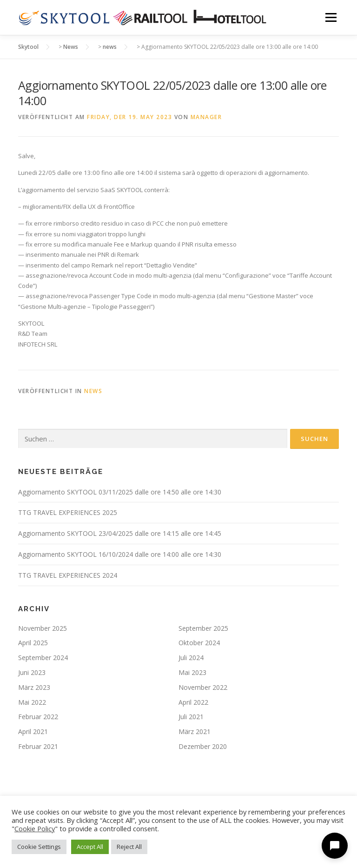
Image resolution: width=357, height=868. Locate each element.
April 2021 (33, 731)
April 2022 (193, 702)
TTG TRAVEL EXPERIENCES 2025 (68, 512)
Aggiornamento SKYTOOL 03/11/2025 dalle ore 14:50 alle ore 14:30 (120, 492)
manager (206, 117)
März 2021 (195, 731)
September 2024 (43, 658)
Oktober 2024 (199, 643)
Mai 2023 (192, 672)
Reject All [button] (129, 847)
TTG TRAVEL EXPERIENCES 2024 (68, 575)
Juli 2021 (191, 717)
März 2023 (34, 687)
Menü (331, 17)
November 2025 (43, 628)
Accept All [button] (90, 847)
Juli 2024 (191, 658)
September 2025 (203, 628)
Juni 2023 (32, 672)
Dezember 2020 (203, 746)
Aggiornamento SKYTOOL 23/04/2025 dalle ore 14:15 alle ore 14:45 (120, 533)
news (93, 391)
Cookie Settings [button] (39, 847)
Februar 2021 (38, 746)
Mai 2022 (32, 702)
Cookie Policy (35, 828)
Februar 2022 (38, 717)
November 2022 (203, 687)
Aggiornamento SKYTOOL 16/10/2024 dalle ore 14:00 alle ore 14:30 (120, 554)
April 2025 (33, 643)
